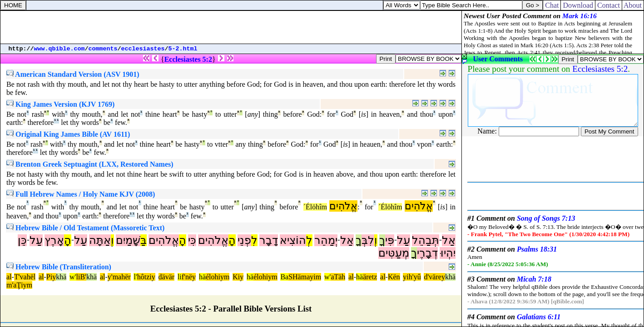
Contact (609, 5)
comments (103, 49)
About (633, 5)
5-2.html (183, 49)
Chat (552, 5)
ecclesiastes (143, 49)
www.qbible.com (59, 49)
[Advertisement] (231, 27)
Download (578, 5)
